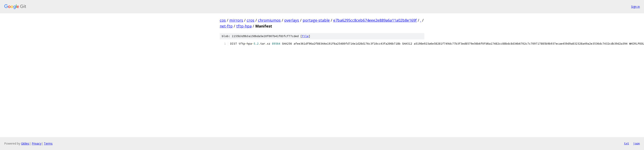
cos (223, 20)
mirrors (236, 20)
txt (626, 143)
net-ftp (226, 26)
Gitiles (25, 143)
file (305, 36)
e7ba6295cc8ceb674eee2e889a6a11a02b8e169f (375, 20)
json (636, 143)
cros (251, 20)
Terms (48, 143)
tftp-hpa (244, 26)
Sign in (635, 7)
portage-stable (316, 20)
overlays (292, 20)
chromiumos (269, 20)
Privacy (37, 143)
